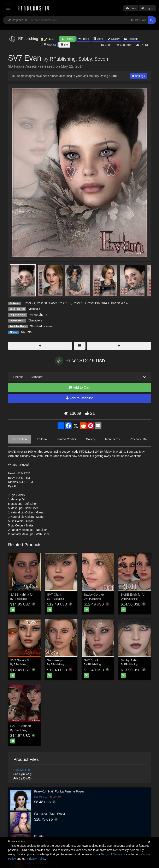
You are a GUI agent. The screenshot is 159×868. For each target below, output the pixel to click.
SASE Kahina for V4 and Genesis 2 (35, 594)
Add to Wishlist (79, 398)
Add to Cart (79, 388)
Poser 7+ (29, 303)
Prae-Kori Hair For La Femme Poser (59, 791)
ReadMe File (22, 770)
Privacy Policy (36, 859)
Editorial (42, 439)
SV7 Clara (54, 594)
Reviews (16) (138, 439)
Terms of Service (112, 854)
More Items (112, 439)
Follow (67, 39)
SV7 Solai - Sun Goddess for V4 (33, 660)
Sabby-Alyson (57, 660)
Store (98, 39)
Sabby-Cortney (94, 594)
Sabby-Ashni (129, 660)
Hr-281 (39, 836)
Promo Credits (67, 439)
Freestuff (131, 39)
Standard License (41, 326)
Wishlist (50, 45)
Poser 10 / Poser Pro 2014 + (91, 303)
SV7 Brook (91, 660)
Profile (84, 39)
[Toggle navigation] (8, 8)
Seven (101, 59)
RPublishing (63, 59)
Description (20, 439)
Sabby (85, 59)
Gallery (114, 39)
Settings (139, 76)
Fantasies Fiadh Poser (50, 813)
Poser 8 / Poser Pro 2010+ (54, 303)
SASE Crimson (21, 726)
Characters (35, 320)
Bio (64, 45)
